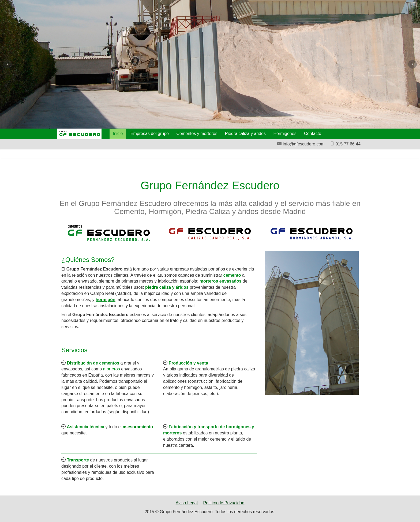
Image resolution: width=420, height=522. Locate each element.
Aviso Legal (187, 503)
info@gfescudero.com (301, 144)
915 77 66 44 (345, 144)
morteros (112, 369)
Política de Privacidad (224, 503)
